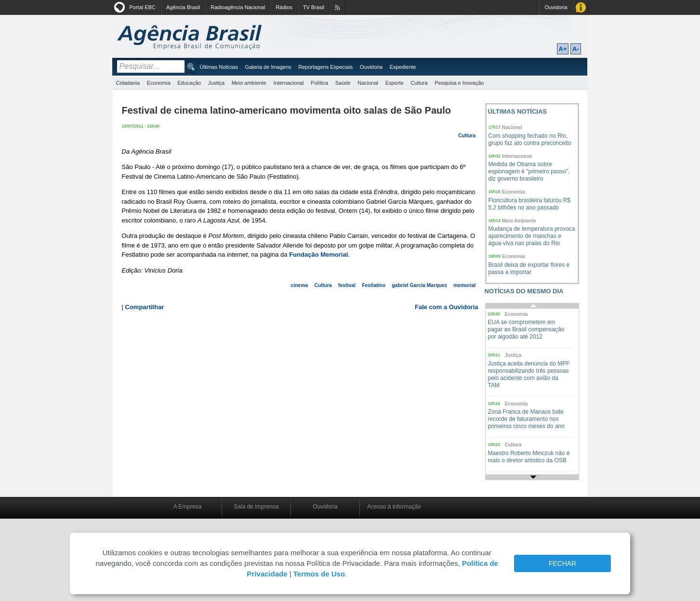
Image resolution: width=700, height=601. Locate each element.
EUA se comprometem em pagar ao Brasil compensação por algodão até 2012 (526, 329)
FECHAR (563, 563)
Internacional (288, 83)
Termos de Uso (319, 574)
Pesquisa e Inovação (459, 83)
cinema (299, 285)
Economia (159, 83)
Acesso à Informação (581, 7)
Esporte (395, 83)
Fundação (305, 255)
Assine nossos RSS (337, 7)
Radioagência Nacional (238, 7)
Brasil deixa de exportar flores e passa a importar (529, 268)
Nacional (368, 83)
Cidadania (128, 83)
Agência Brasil (183, 7)
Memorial (334, 255)
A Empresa (188, 507)
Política (319, 83)
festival (347, 285)
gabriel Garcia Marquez (420, 285)
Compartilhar (145, 307)
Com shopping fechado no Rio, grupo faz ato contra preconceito (530, 139)
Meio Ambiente (519, 221)
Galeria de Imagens (268, 67)
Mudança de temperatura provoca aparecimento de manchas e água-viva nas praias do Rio (532, 236)
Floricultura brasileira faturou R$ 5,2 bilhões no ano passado (530, 204)
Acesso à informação (394, 507)
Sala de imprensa (256, 507)
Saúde (343, 83)
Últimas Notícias (219, 67)
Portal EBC (143, 7)
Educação (189, 83)
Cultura (419, 83)
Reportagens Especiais (325, 67)
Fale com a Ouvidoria (447, 307)
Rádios (284, 7)
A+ (563, 49)
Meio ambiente (249, 83)
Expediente (403, 67)
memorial (464, 285)
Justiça (216, 83)
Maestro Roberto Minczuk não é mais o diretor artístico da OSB (529, 457)
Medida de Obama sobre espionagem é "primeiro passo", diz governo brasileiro (529, 171)
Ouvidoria (556, 7)
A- (576, 49)
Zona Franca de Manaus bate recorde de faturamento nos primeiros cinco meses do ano (526, 419)
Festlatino (374, 285)
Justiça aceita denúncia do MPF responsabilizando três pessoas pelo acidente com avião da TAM (529, 374)
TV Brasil (314, 7)
